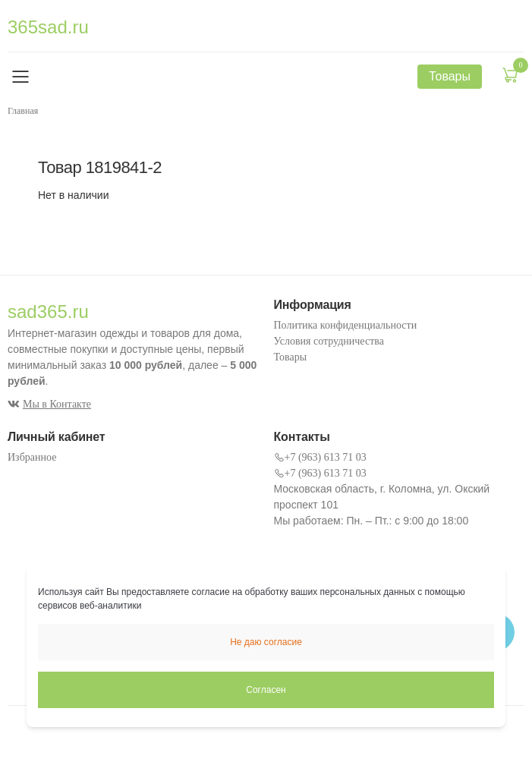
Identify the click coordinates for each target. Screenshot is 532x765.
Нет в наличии (74, 195)
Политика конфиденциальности (346, 325)
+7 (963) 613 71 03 (320, 457)
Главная (23, 111)
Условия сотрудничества (329, 341)
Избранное (32, 457)
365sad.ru (48, 27)
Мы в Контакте (49, 404)
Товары (291, 357)
